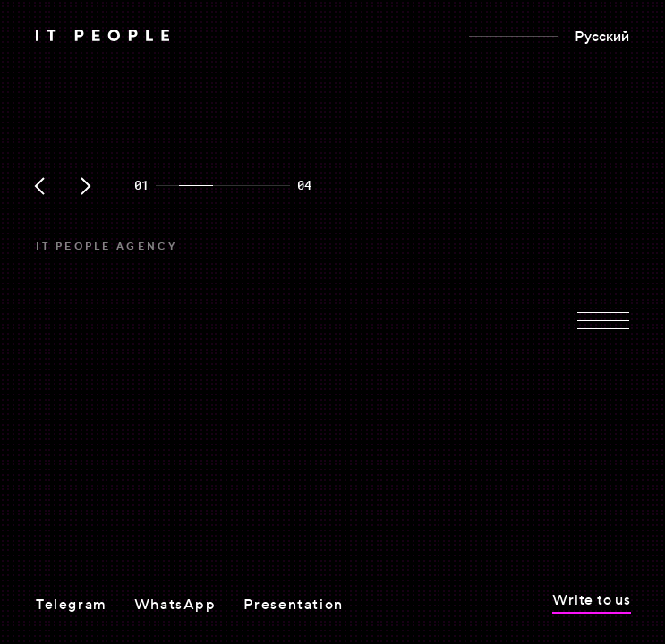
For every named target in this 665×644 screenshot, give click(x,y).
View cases (75, 473)
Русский (602, 36)
